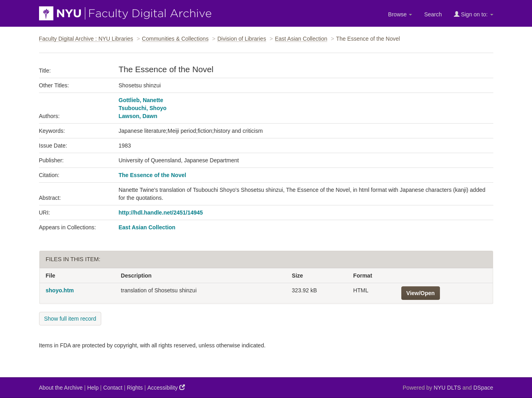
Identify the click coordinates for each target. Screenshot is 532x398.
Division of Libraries (241, 39)
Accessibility (166, 387)
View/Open (421, 293)
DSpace (483, 388)
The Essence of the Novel (153, 175)
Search (433, 14)
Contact (113, 388)
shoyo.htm (60, 290)
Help (93, 388)
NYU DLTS (447, 388)
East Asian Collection (301, 39)
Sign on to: (474, 14)
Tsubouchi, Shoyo (143, 108)
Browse (400, 14)
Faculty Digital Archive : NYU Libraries (86, 39)
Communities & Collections (175, 39)
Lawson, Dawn (138, 116)
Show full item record (70, 319)
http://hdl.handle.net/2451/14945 (161, 213)
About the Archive (61, 388)
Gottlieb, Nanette (141, 100)
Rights (135, 388)
